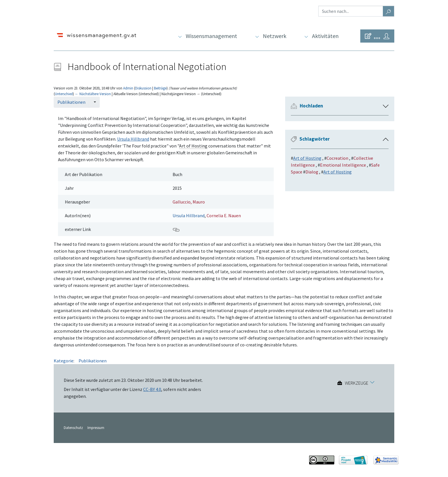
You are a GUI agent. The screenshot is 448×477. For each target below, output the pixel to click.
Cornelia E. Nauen (224, 215)
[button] (386, 106)
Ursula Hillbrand (133, 139)
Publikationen (71, 102)
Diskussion (143, 88)
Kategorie (64, 361)
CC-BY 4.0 (152, 389)
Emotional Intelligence (343, 165)
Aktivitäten (325, 36)
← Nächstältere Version (93, 94)
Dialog (312, 172)
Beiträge (160, 88)
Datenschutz (73, 428)
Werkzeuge (357, 383)
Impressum (96, 428)
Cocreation (337, 158)
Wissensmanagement (211, 36)
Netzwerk (275, 36)
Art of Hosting (307, 158)
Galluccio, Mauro (189, 202)
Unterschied (64, 94)
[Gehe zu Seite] (389, 11)
